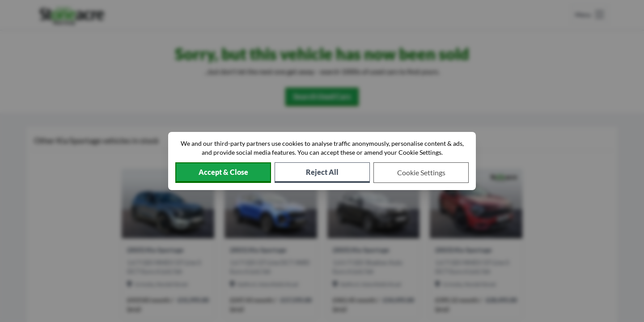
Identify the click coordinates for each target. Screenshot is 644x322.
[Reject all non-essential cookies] (322, 173)
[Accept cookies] (223, 173)
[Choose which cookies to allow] (421, 173)
